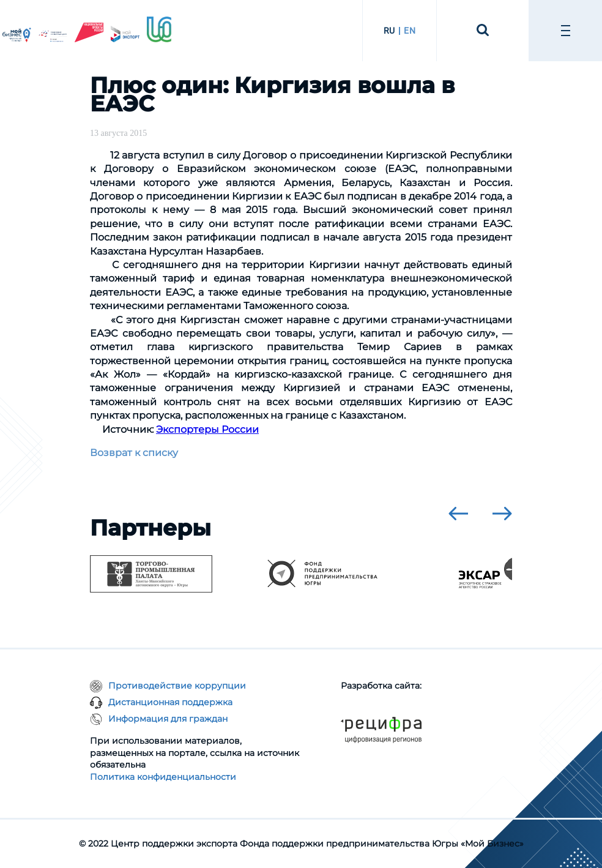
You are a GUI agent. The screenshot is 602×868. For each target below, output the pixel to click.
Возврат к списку (134, 453)
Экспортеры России (207, 429)
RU (389, 31)
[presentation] (458, 514)
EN (410, 31)
